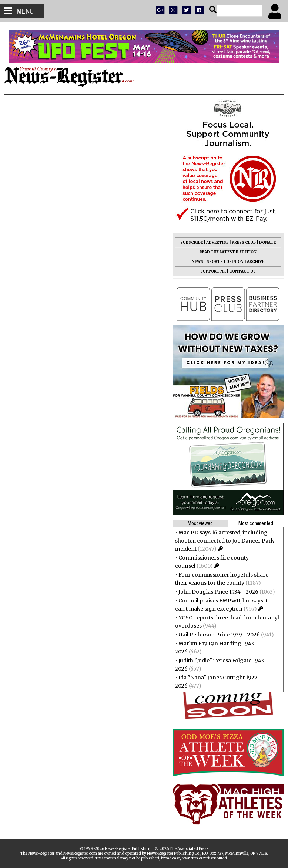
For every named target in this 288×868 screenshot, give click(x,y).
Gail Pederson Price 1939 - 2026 (216, 635)
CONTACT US (240, 271)
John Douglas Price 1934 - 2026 (215, 592)
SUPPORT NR (210, 271)
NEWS (195, 262)
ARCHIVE (253, 262)
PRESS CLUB (241, 242)
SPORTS (212, 262)
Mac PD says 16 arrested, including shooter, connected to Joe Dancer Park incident (222, 541)
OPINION (232, 262)
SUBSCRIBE (189, 242)
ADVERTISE (214, 242)
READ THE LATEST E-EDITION (225, 252)
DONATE (264, 242)
